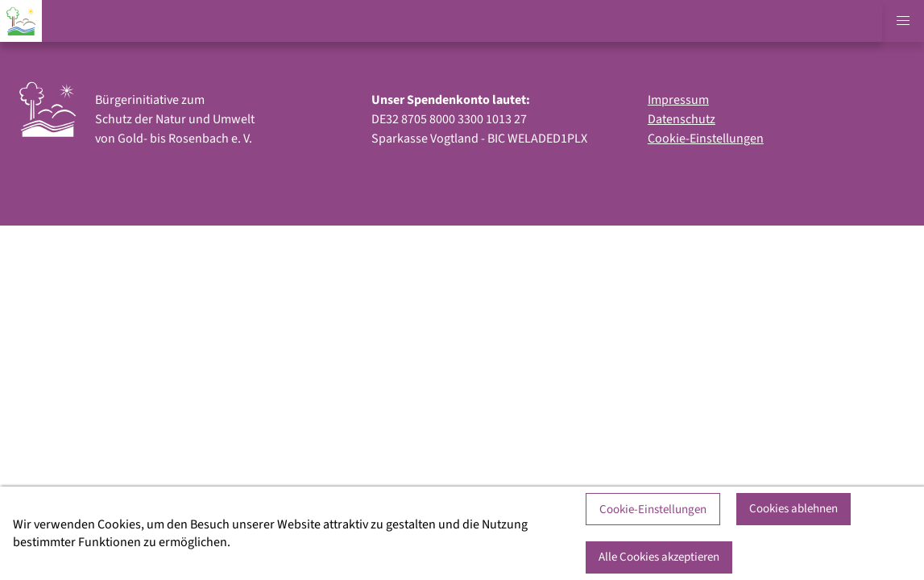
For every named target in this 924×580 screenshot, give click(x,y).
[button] (903, 21)
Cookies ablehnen (793, 509)
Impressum (678, 100)
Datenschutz (682, 119)
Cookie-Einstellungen (706, 139)
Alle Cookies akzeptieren (659, 557)
